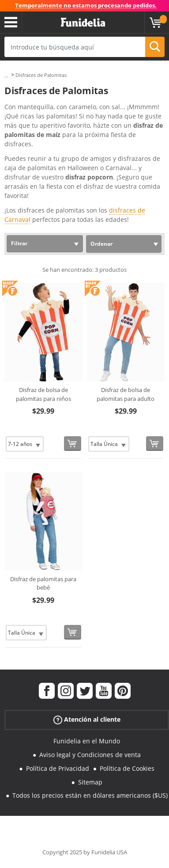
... (6, 75)
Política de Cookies (127, 768)
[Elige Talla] (25, 444)
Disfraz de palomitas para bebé (43, 583)
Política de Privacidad (58, 768)
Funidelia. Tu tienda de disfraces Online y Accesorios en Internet (83, 23)
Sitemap (90, 782)
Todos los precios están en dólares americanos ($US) (90, 795)
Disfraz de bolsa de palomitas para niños (43, 394)
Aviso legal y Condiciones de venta (90, 755)
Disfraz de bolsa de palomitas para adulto (126, 394)
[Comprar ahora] (73, 444)
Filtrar (19, 243)
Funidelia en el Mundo (87, 741)
